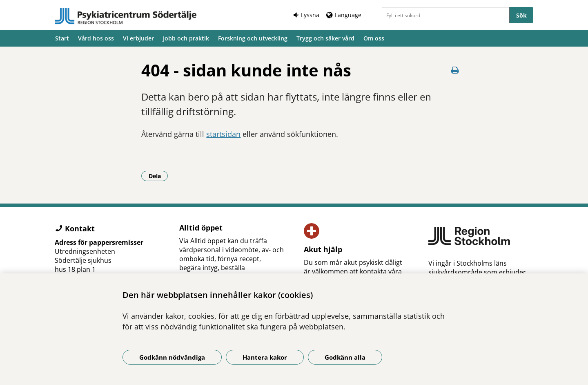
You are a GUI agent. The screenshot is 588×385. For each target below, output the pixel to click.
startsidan (223, 134)
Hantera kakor (265, 357)
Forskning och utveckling (253, 38)
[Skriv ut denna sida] (455, 70)
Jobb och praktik (186, 38)
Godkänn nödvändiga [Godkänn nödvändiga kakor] (172, 357)
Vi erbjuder (138, 38)
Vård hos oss (96, 38)
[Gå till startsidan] (126, 16)
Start (62, 38)
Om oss (374, 38)
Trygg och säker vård (325, 38)
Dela (158, 176)
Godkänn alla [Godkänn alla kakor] (345, 357)
